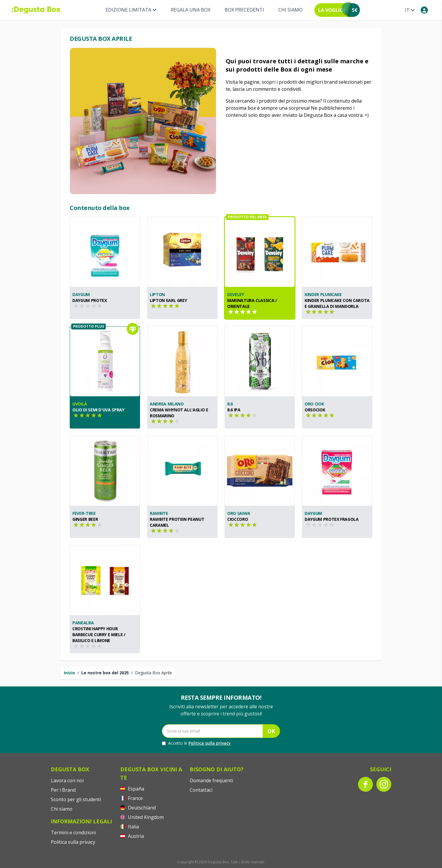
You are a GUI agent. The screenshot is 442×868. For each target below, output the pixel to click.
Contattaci (201, 790)
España (132, 789)
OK (271, 731)
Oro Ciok (314, 404)
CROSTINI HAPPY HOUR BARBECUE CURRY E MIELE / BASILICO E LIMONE (99, 635)
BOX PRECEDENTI (244, 10)
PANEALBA (83, 623)
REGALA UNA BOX (191, 10)
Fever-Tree (84, 513)
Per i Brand (63, 790)
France (131, 798)
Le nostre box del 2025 (105, 673)
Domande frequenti (211, 780)
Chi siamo (290, 10)
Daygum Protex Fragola (332, 519)
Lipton (157, 294)
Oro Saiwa (239, 513)
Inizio (69, 673)
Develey (236, 294)
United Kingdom (142, 817)
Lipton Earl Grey (168, 300)
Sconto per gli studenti (76, 799)
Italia (130, 827)
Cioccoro (238, 519)
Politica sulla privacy (210, 743)
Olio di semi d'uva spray (98, 410)
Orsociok (315, 410)
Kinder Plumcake (323, 294)
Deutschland (138, 808)
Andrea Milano (167, 404)
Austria (132, 836)
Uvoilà (80, 404)
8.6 (230, 404)
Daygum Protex (90, 300)
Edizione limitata (131, 10)
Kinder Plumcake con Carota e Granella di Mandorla (337, 303)
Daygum (81, 294)
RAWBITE (159, 513)
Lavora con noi (67, 780)
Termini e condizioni (73, 833)
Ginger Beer (85, 519)
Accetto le (196, 743)
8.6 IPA (234, 410)
